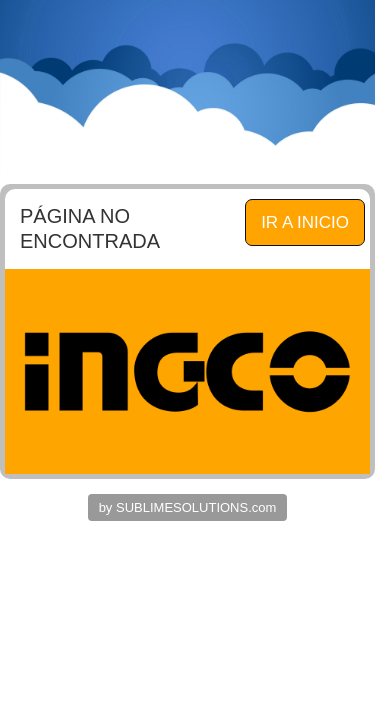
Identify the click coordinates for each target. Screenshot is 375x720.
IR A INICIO (305, 222)
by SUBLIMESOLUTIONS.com (188, 507)
